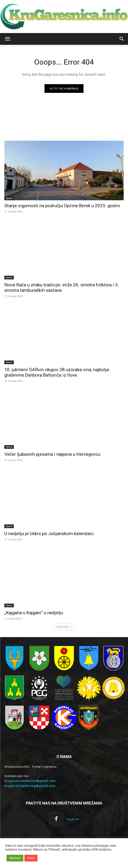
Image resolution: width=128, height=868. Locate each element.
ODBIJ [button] (31, 858)
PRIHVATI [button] (15, 858)
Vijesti (9, 198)
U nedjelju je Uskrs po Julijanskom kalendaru (49, 534)
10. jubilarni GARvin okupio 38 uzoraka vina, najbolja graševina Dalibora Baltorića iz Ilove (57, 372)
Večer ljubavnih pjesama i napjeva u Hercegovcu (52, 454)
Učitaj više (64, 627)
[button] (7, 39)
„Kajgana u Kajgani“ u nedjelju (34, 613)
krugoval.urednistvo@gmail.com (30, 781)
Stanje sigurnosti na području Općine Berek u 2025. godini (62, 206)
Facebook (73, 819)
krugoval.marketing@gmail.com (30, 786)
